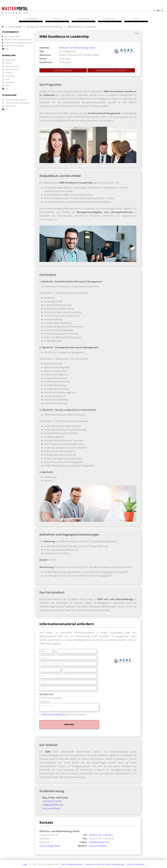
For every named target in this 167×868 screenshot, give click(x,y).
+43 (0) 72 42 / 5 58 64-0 (101, 835)
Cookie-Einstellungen (135, 864)
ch (154, 10)
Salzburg (9, 73)
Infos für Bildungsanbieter (72, 864)
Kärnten (9, 63)
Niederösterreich (13, 66)
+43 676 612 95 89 (52, 801)
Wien (7, 85)
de (162, 10)
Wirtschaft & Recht (12, 37)
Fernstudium (11, 106)
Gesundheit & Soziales (14, 46)
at (158, 10)
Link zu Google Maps (50, 846)
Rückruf (46, 702)
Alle (7, 49)
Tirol (7, 79)
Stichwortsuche (84, 19)
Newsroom (110, 19)
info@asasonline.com (53, 805)
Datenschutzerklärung (53, 714)
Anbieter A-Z (57, 19)
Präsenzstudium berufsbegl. (17, 103)
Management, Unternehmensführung (44, 27)
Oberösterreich (12, 69)
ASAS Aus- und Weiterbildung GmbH (77, 48)
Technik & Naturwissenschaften (18, 40)
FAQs (136, 19)
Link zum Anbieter (63, 70)
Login (25, 864)
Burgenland (10, 60)
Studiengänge (15, 27)
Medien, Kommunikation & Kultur (19, 43)
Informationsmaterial (52, 698)
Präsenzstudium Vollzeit (16, 100)
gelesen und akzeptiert (64, 714)
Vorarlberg (10, 82)
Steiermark (10, 76)
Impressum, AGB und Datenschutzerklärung (105, 864)
